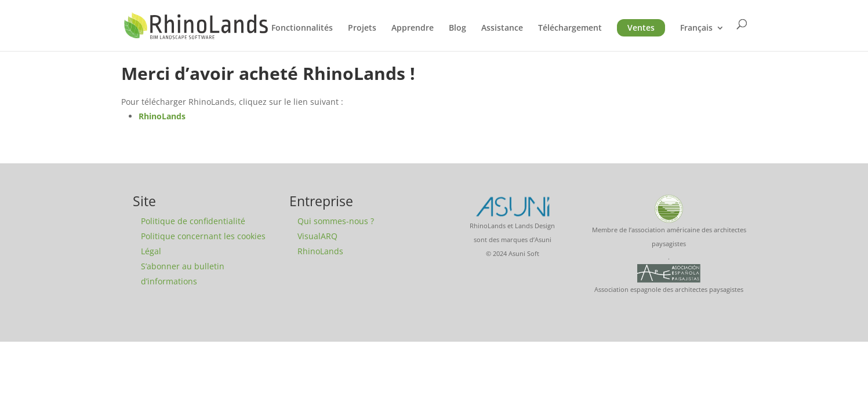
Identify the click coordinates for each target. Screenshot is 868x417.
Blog (457, 28)
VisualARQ (317, 236)
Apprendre (413, 28)
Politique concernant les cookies (203, 236)
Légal (151, 251)
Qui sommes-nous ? (336, 221)
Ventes (641, 28)
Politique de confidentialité (193, 221)
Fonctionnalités (302, 28)
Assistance (502, 28)
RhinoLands (162, 116)
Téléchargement (570, 28)
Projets (362, 28)
